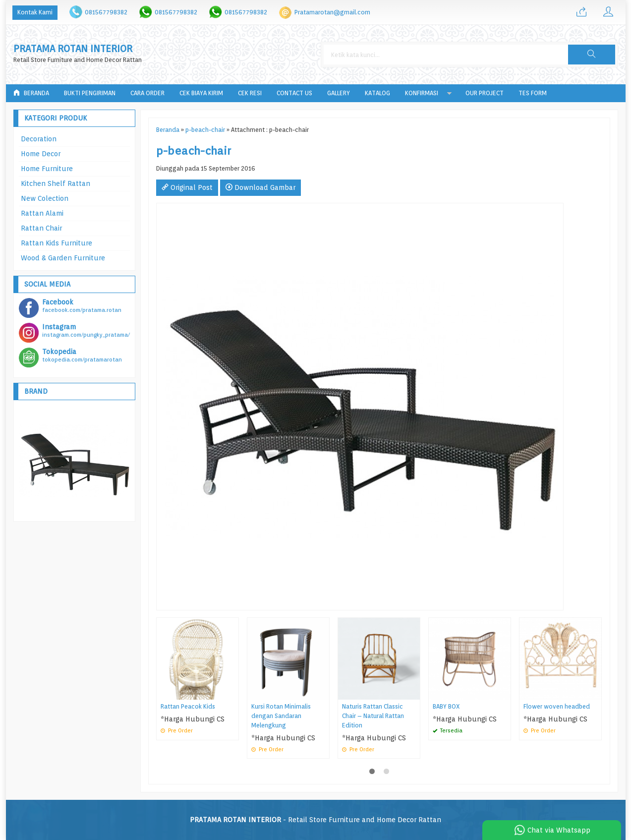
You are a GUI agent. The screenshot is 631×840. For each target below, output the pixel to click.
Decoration (39, 139)
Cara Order (147, 93)
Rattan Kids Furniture (57, 243)
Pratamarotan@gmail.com (332, 12)
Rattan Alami (42, 213)
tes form (533, 93)
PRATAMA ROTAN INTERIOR (73, 49)
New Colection (45, 198)
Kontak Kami (35, 12)
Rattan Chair (41, 228)
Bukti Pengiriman (90, 93)
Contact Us (294, 93)
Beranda (31, 93)
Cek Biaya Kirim (201, 93)
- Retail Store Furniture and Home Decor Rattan (315, 820)
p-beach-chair (205, 130)
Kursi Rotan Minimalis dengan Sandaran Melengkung (281, 716)
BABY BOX (446, 706)
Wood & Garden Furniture (63, 258)
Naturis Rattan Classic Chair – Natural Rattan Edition (373, 716)
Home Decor (41, 154)
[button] (591, 55)
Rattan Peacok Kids (188, 706)
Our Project (485, 93)
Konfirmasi (422, 93)
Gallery (339, 93)
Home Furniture (47, 169)
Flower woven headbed (557, 706)
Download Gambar (260, 187)
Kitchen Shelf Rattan (56, 183)
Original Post (187, 187)
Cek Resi (250, 93)
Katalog (377, 93)
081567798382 (106, 12)
